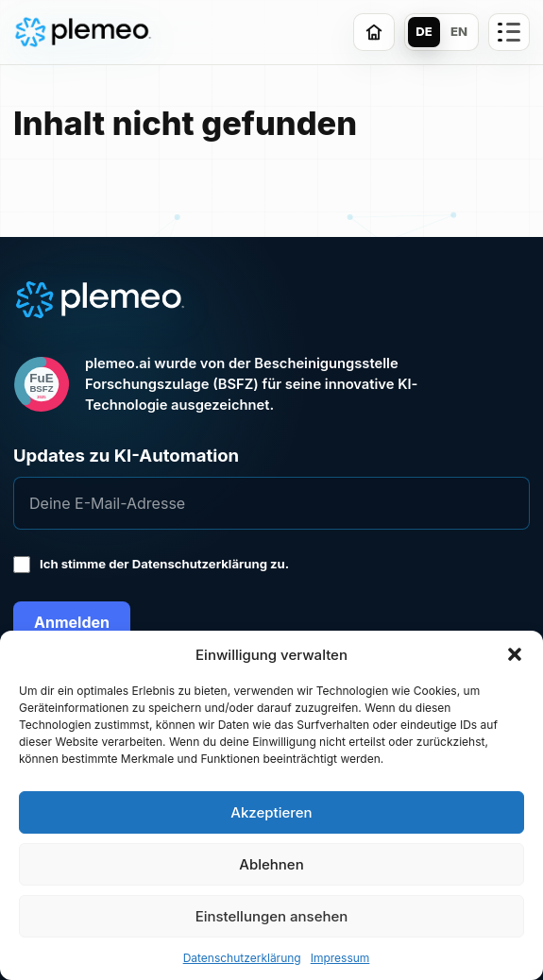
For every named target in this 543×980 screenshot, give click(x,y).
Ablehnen (271, 864)
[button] (515, 654)
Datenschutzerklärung (242, 958)
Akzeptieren (271, 812)
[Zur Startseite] (374, 32)
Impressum (340, 958)
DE (424, 31)
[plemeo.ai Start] (83, 33)
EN (459, 31)
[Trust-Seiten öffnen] (509, 32)
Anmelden (72, 622)
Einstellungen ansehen (272, 916)
